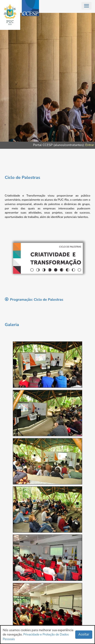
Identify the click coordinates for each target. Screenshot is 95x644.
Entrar (90, 145)
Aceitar (84, 634)
